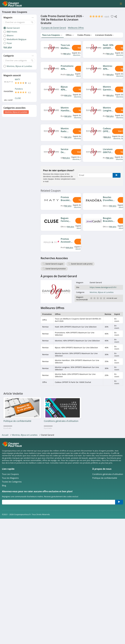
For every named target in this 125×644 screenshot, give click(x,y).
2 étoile (94, 298)
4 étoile (101, 298)
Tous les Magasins (10, 478)
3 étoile (98, 298)
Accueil (5, 435)
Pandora (19, 89)
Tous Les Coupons (10, 474)
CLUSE (18, 98)
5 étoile (104, 298)
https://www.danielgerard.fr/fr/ (103, 287)
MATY (17, 79)
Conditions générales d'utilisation (108, 474)
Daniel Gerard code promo (82, 264)
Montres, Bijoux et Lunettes (16, 112)
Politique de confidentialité (105, 478)
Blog (4, 486)
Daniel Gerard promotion (56, 269)
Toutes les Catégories (12, 482)
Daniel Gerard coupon (54, 264)
